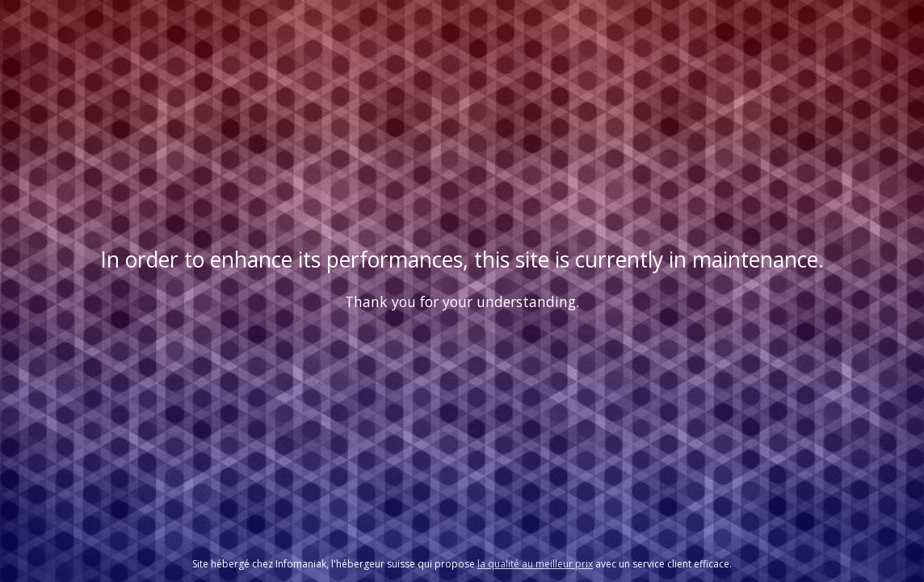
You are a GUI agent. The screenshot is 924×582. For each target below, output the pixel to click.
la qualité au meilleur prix (535, 564)
